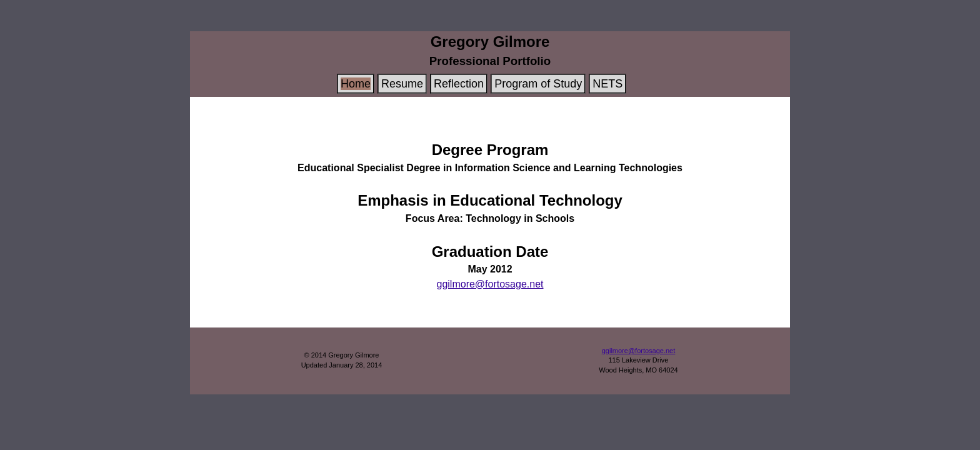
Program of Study (538, 84)
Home (356, 84)
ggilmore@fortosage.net (490, 284)
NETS (607, 84)
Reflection (459, 84)
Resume (402, 84)
